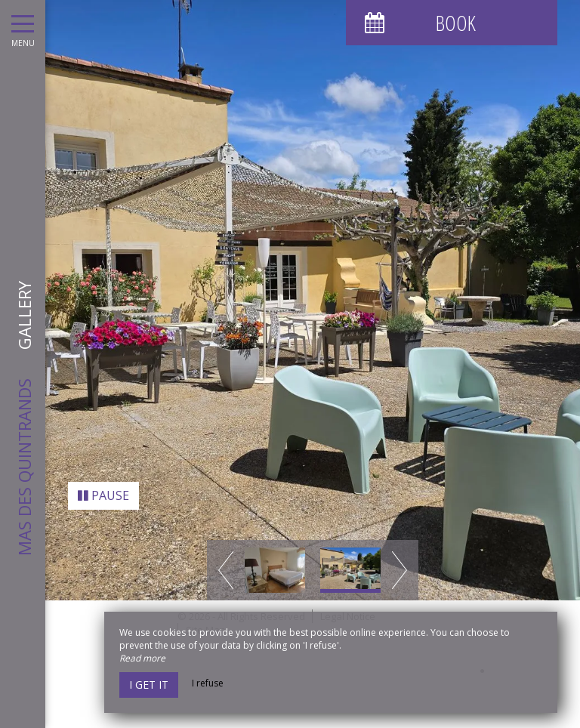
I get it (149, 685)
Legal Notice (348, 606)
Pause (103, 486)
